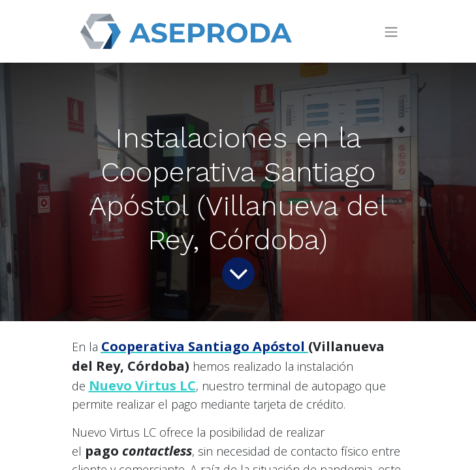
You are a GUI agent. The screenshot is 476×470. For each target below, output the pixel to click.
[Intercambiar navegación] (391, 32)
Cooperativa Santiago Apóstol (203, 346)
